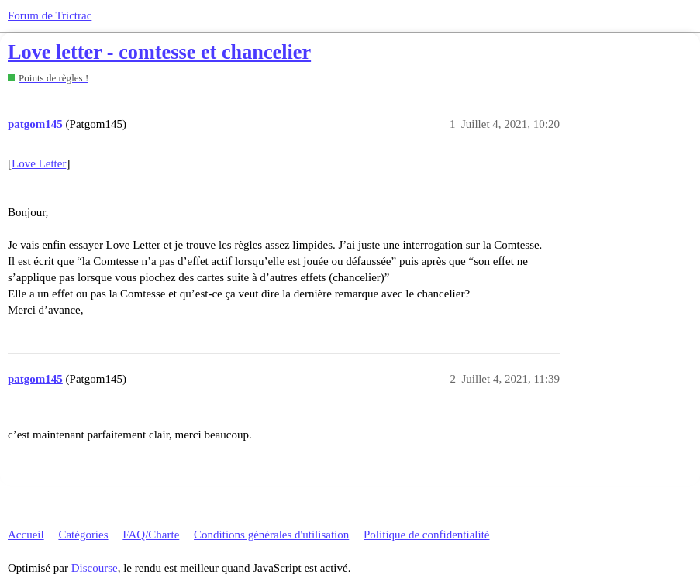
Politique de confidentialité (426, 535)
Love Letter (39, 163)
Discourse (95, 568)
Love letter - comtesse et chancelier (159, 52)
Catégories (83, 535)
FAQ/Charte (151, 535)
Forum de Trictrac (50, 15)
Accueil (26, 535)
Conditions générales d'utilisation (271, 535)
